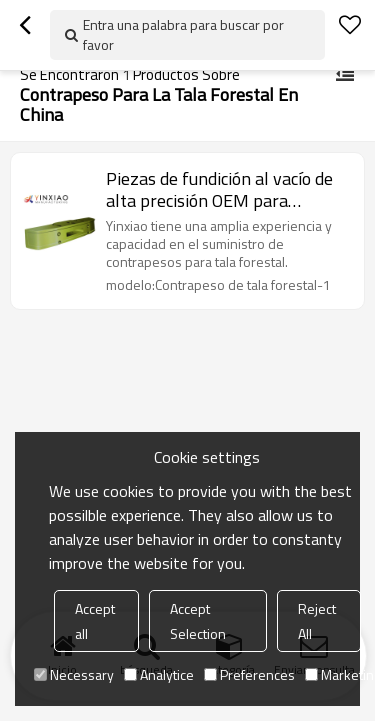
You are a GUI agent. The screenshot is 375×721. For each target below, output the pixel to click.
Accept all (95, 621)
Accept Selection (198, 621)
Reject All (317, 621)
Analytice (159, 674)
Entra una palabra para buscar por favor (183, 34)
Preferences (249, 674)
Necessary (74, 674)
